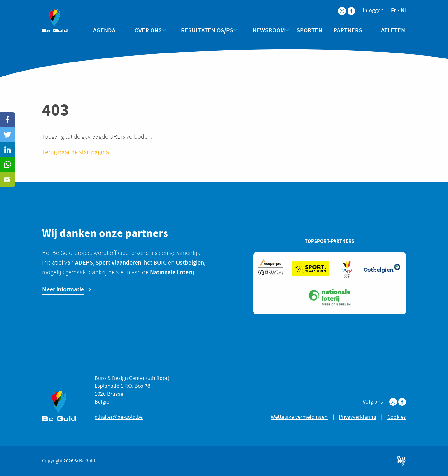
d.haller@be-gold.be (119, 417)
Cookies (397, 417)
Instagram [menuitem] (338, 7)
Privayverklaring (357, 417)
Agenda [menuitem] (109, 30)
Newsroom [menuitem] (264, 30)
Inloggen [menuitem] (373, 11)
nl (403, 10)
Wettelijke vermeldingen (299, 417)
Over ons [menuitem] (148, 30)
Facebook (402, 402)
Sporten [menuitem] (307, 30)
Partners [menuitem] (345, 30)
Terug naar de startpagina (75, 153)
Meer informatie (63, 289)
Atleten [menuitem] (386, 30)
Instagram (393, 402)
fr (394, 10)
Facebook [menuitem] (348, 7)
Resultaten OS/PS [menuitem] (205, 30)
